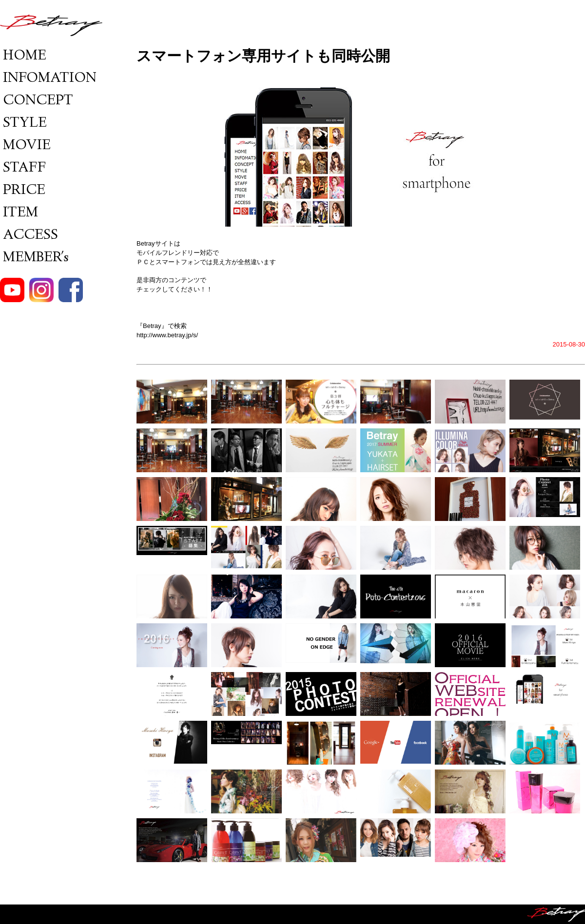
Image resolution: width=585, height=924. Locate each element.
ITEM (19, 213)
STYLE (23, 124)
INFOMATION (48, 79)
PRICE (23, 191)
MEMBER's (34, 258)
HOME (23, 56)
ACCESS (29, 236)
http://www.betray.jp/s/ (167, 335)
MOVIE (25, 146)
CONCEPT (37, 101)
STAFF (23, 168)
